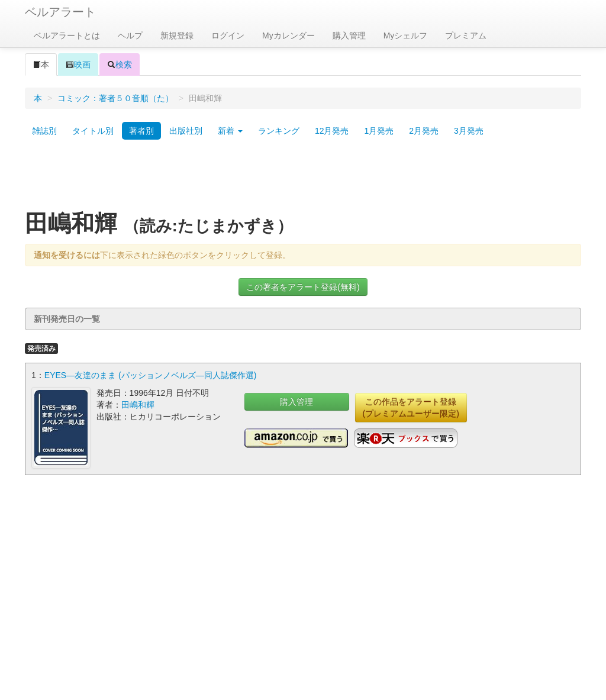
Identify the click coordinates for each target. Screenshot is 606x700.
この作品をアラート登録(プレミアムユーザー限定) (411, 408)
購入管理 (349, 36)
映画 (78, 64)
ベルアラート (60, 12)
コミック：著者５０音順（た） (115, 98)
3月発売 (469, 131)
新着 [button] (230, 131)
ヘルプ (130, 36)
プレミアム (466, 36)
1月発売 (379, 131)
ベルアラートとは (67, 36)
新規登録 (177, 36)
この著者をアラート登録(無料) (303, 287)
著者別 (141, 131)
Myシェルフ (406, 36)
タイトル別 (93, 131)
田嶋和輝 (138, 405)
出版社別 (186, 131)
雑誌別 (44, 131)
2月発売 (424, 131)
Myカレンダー (289, 36)
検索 (120, 64)
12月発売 (332, 131)
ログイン (228, 36)
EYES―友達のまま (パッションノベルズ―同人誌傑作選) (151, 375)
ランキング (279, 131)
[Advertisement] (303, 179)
